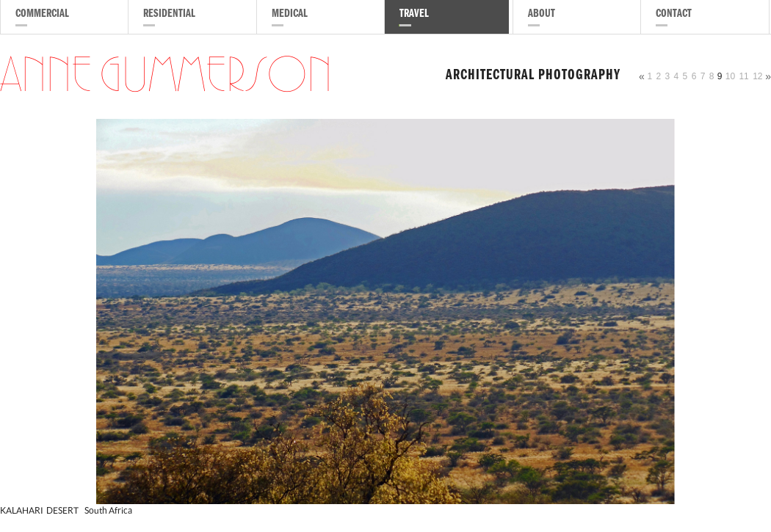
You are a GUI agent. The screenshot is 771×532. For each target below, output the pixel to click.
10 (730, 76)
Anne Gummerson (166, 76)
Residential (169, 15)
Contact (674, 15)
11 (743, 76)
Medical (290, 15)
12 (757, 76)
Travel (414, 15)
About (542, 15)
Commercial (42, 15)
